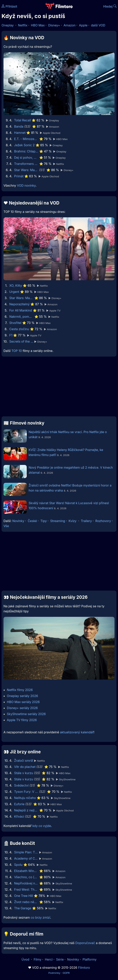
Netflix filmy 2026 (20, 690)
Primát (19, 176)
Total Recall (23, 120)
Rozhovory (103, 521)
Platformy (90, 959)
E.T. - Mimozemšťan (26, 139)
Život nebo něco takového (26, 902)
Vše (6, 526)
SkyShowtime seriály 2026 (26, 714)
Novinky (18, 521)
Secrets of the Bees (21, 341)
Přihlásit (9, 6)
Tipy (44, 521)
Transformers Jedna (26, 164)
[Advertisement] (59, 388)
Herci (49, 959)
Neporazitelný (19, 304)
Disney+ (54, 25)
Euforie (19, 804)
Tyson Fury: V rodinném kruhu (26, 792)
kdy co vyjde (42, 826)
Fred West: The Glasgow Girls (26, 889)
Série (60, 959)
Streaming (58, 521)
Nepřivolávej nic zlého (26, 883)
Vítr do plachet (25, 767)
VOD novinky (26, 185)
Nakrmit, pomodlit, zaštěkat (21, 317)
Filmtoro (84, 968)
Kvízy (73, 521)
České (32, 521)
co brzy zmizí (41, 917)
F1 (11, 335)
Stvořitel (15, 323)
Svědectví (21, 785)
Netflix (23, 25)
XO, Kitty (16, 285)
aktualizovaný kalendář (77, 732)
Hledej (110, 6)
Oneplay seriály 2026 (23, 696)
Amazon (70, 25)
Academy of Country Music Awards (26, 858)
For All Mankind (21, 310)
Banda (19, 126)
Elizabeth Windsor (26, 871)
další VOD (98, 25)
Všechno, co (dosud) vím (26, 877)
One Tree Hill (24, 896)
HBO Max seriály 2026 (23, 702)
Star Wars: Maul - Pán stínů (26, 170)
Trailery (86, 521)
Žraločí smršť (24, 761)
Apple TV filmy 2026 (22, 720)
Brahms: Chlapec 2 (26, 151)
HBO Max (38, 25)
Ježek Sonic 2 (24, 145)
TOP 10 (17, 351)
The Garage (23, 908)
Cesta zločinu (19, 329)
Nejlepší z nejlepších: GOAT (26, 810)
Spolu (18, 865)
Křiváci (19, 816)
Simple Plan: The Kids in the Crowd (26, 852)
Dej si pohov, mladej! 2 (26, 158)
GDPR (66, 973)
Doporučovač (85, 943)
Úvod (26, 959)
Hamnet (20, 133)
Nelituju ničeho (25, 798)
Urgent (14, 292)
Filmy (38, 959)
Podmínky (54, 973)
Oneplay (8, 25)
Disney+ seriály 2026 (22, 708)
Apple (83, 25)
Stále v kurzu (24, 773)
